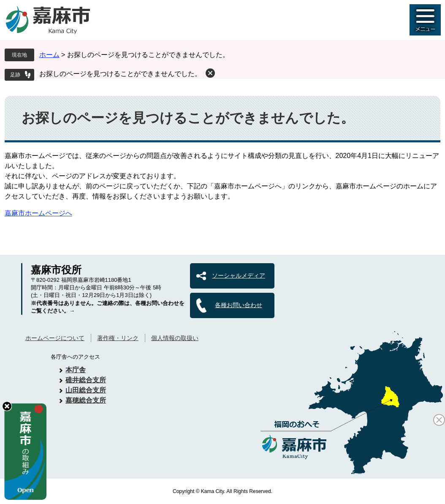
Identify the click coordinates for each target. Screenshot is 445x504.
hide (7, 406)
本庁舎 (76, 370)
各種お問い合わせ (239, 305)
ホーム (49, 55)
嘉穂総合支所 (86, 400)
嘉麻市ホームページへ (38, 213)
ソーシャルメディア (239, 275)
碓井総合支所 (86, 380)
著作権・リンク (118, 338)
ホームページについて (55, 338)
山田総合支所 (86, 390)
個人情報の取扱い (175, 338)
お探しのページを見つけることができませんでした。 (120, 74)
